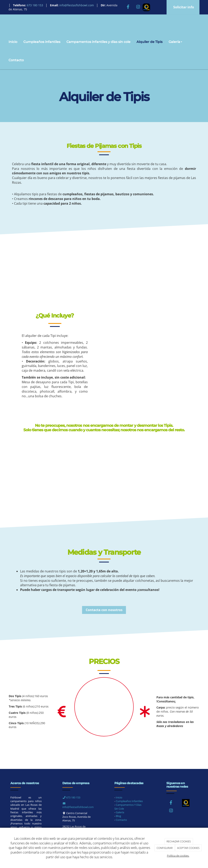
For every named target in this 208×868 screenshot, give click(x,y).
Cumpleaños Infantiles (129, 801)
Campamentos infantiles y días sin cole (98, 42)
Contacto (16, 60)
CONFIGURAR (165, 848)
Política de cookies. (178, 856)
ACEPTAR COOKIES (188, 848)
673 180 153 (71, 797)
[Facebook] (128, 7)
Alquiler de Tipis (149, 42)
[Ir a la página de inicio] (4, 24)
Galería (175, 42)
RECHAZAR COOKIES (179, 841)
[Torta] (104, 707)
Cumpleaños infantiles (42, 42)
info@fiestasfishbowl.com (78, 806)
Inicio (13, 42)
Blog (118, 816)
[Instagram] (138, 7)
